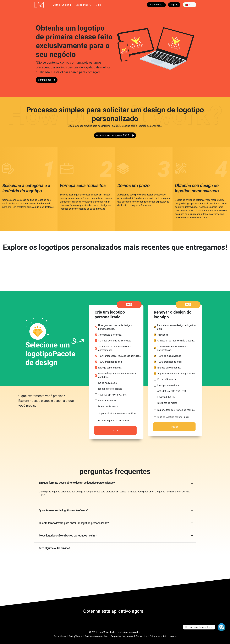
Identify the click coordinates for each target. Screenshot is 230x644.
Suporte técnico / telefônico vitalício (117, 413)
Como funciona (62, 5)
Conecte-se (156, 5)
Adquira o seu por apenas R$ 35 (115, 135)
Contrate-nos (47, 80)
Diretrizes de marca (108, 406)
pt (188, 5)
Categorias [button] (82, 5)
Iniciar (115, 430)
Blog (98, 5)
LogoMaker (103, 632)
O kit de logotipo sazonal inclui (114, 421)
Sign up (174, 5)
